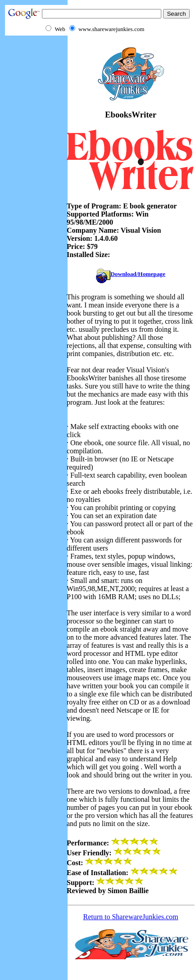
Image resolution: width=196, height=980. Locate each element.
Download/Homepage (131, 274)
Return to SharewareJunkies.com (130, 917)
